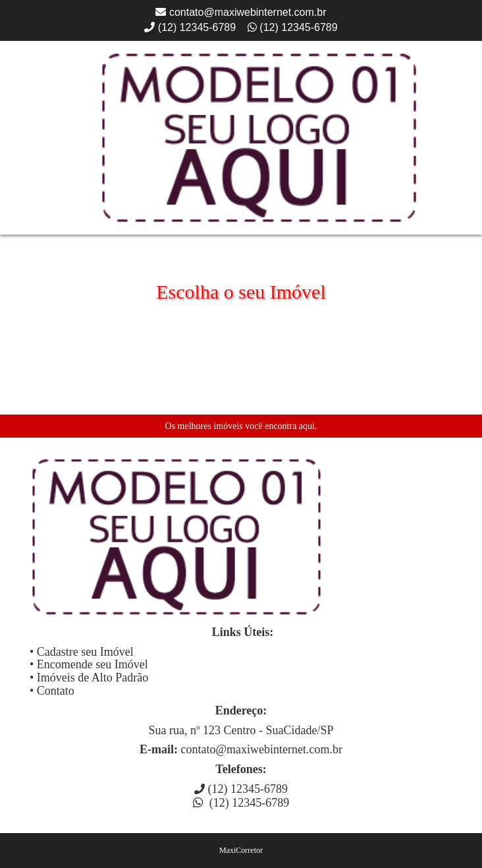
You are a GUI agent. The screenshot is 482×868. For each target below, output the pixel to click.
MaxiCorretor (241, 850)
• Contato (52, 691)
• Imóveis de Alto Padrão (89, 678)
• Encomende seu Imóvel (89, 664)
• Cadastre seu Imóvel (82, 652)
